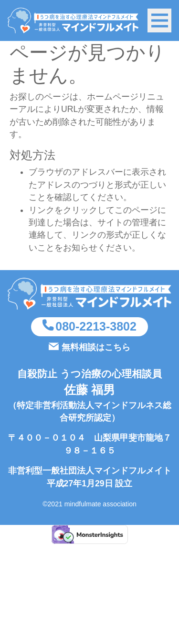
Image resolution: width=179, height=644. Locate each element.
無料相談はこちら (96, 347)
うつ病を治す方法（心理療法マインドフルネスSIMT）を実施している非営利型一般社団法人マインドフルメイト (73, 20)
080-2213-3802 (96, 326)
